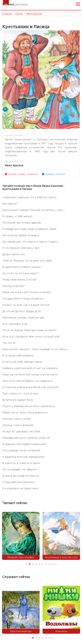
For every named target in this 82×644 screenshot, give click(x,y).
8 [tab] (49, 564)
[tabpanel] (21, 537)
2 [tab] (30, 564)
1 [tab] (26, 564)
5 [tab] (39, 564)
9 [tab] (52, 564)
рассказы (15, 4)
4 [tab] (36, 564)
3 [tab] (33, 564)
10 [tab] (56, 564)
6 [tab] (43, 564)
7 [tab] (46, 564)
